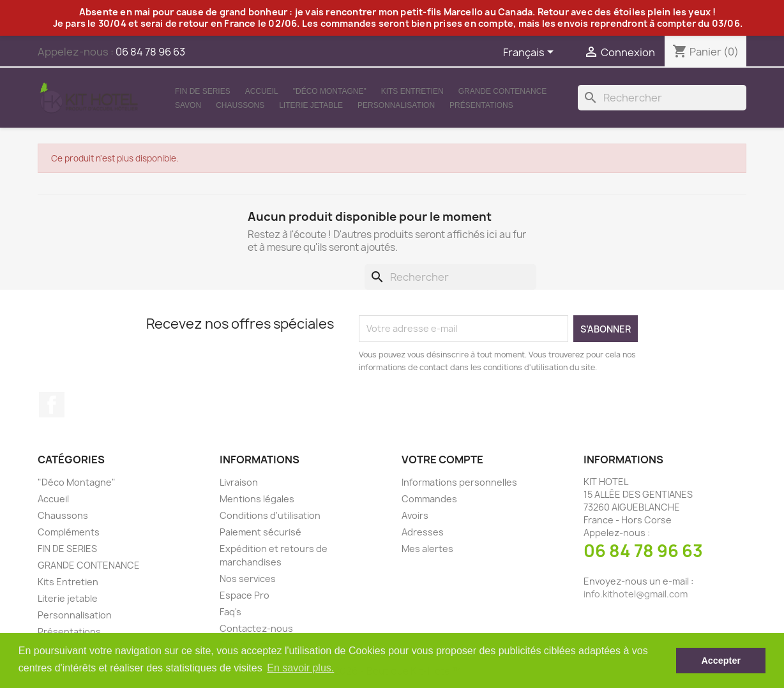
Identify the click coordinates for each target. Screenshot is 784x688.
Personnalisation (396, 105)
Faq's (230, 612)
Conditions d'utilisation (270, 515)
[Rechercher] (662, 98)
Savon (188, 105)
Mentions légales (257, 499)
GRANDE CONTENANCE (503, 91)
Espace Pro (245, 595)
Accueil (262, 91)
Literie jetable (311, 105)
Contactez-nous (256, 628)
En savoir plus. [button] (300, 668)
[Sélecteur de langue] (531, 53)
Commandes (429, 499)
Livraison (239, 482)
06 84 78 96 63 (643, 551)
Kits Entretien (412, 91)
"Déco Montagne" (330, 91)
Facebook (52, 405)
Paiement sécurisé (260, 532)
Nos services (248, 579)
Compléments (69, 532)
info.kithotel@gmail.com (636, 594)
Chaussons (240, 105)
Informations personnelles (459, 482)
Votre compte (442, 460)
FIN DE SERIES (203, 91)
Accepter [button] (721, 661)
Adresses (423, 532)
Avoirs (415, 515)
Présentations (481, 105)
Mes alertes (427, 549)
